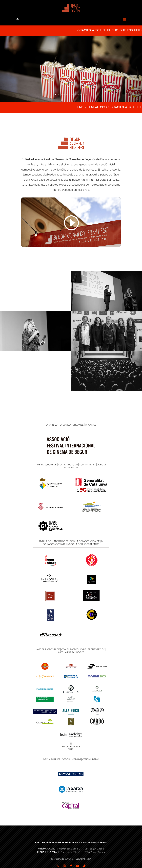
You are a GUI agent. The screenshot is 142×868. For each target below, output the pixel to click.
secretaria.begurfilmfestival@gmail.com (71, 846)
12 (87, 95)
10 (81, 95)
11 (84, 95)
